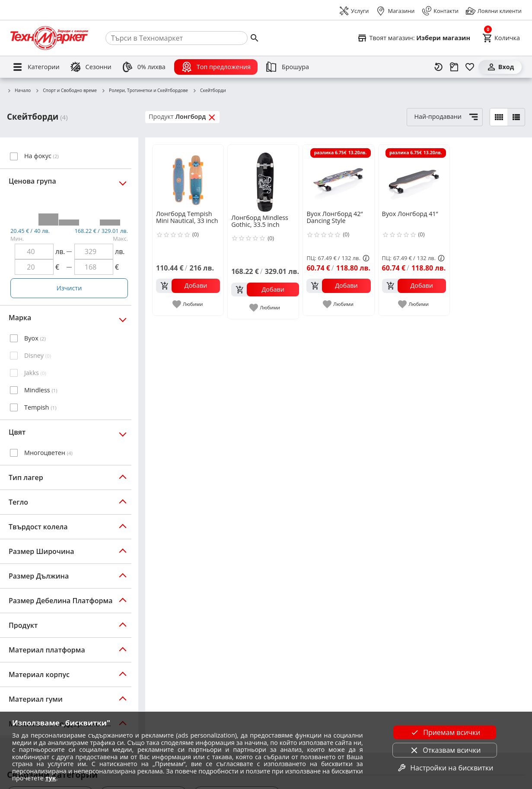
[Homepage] (49, 38)
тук (51, 778)
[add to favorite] (188, 304)
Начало (19, 91)
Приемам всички (445, 732)
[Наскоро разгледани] (439, 67)
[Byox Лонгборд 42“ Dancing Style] (338, 177)
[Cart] (501, 38)
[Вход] (500, 67)
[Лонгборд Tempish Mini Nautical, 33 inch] (188, 177)
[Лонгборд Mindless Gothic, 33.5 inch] (265, 179)
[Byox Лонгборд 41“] (414, 177)
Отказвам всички (445, 750)
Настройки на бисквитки (445, 768)
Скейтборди (209, 91)
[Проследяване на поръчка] (454, 67)
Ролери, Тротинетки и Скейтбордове (145, 91)
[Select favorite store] (414, 38)
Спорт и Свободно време (66, 91)
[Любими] (470, 67)
